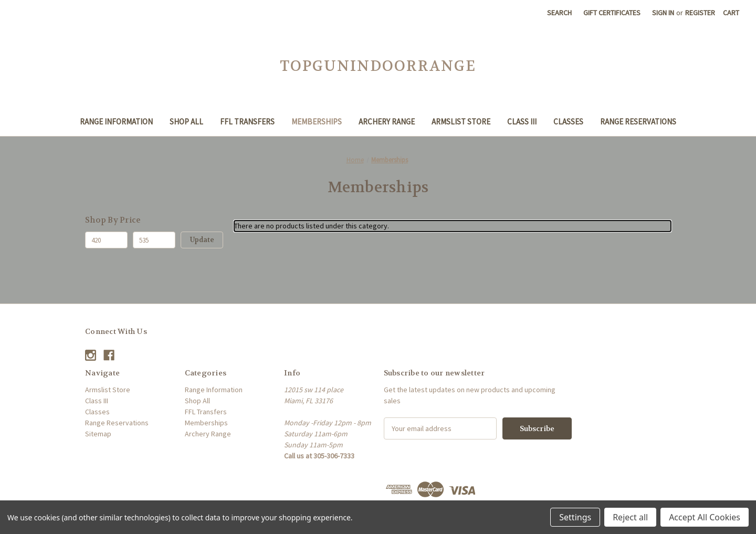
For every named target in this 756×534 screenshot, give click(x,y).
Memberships (317, 122)
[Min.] (106, 240)
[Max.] (154, 240)
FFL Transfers (247, 122)
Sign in (663, 13)
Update (202, 240)
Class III (522, 122)
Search (559, 13)
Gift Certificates (612, 13)
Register (700, 13)
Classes (568, 122)
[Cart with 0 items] (731, 13)
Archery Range (387, 122)
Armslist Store (461, 122)
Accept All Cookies (705, 517)
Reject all (630, 517)
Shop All (186, 122)
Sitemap (98, 434)
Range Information (116, 122)
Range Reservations (638, 122)
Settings (575, 517)
